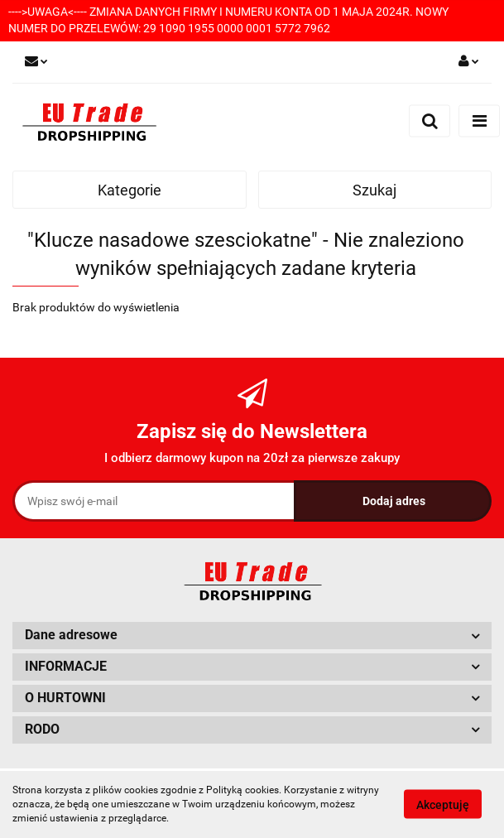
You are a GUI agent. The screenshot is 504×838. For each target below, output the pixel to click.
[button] (252, 636)
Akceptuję (443, 805)
